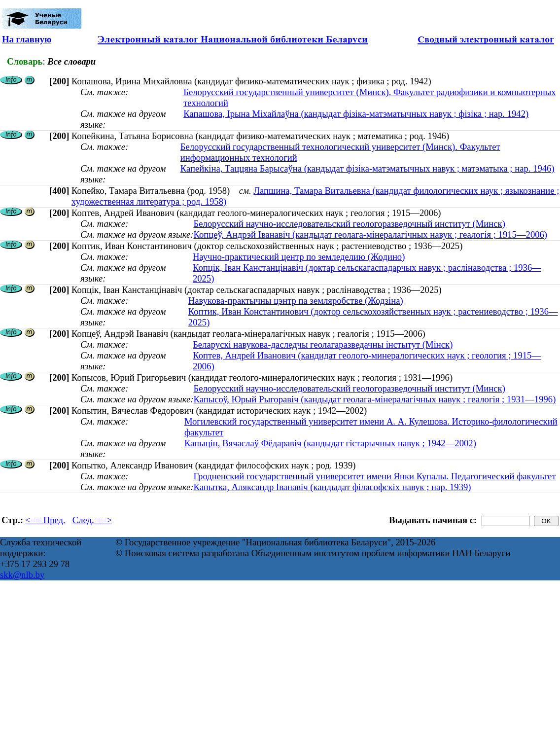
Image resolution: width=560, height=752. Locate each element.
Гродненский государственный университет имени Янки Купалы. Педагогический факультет (374, 476)
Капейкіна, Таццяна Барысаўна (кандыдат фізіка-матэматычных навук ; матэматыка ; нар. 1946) (367, 168)
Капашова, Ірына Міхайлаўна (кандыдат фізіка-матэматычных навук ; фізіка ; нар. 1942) (356, 114)
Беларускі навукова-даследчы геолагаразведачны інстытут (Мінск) (323, 344)
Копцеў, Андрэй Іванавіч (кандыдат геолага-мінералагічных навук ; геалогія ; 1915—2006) (370, 234)
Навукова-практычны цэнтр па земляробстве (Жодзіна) (296, 301)
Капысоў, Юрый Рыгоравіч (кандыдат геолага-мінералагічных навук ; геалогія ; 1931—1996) (374, 399)
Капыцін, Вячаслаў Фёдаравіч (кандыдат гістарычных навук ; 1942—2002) (330, 443)
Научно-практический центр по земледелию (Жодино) (299, 257)
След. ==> (92, 520)
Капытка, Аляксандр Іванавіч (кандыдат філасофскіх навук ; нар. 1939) (332, 487)
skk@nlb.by (22, 575)
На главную (27, 39)
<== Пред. (46, 520)
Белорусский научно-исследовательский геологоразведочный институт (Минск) (349, 224)
